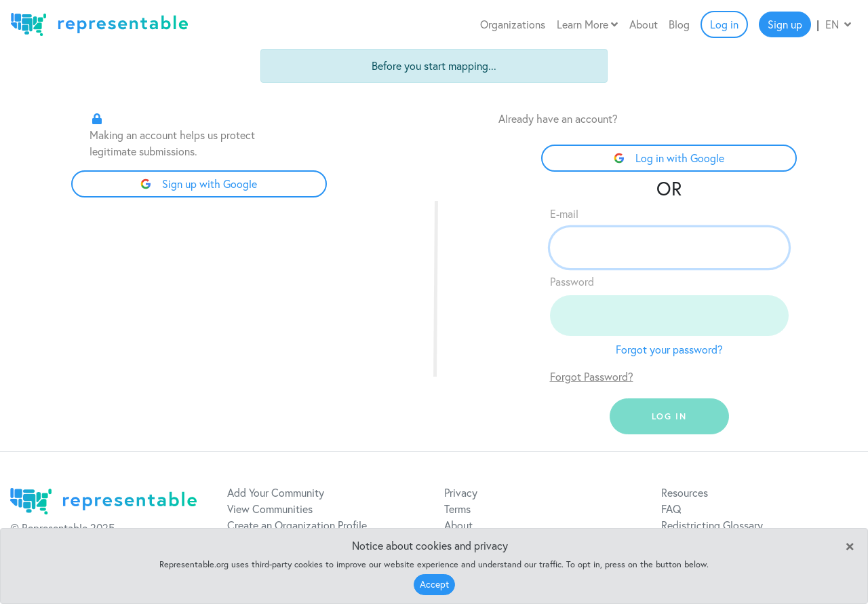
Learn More (587, 24)
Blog (679, 24)
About (644, 24)
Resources (685, 493)
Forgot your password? (669, 350)
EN (838, 24)
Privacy (461, 493)
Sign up (785, 24)
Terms (457, 509)
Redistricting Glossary (712, 525)
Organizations (513, 24)
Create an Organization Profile (297, 525)
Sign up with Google (199, 184)
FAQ (671, 509)
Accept (434, 584)
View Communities (270, 509)
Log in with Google (669, 158)
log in (669, 416)
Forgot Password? (592, 377)
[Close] (850, 545)
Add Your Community (276, 493)
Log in (724, 24)
